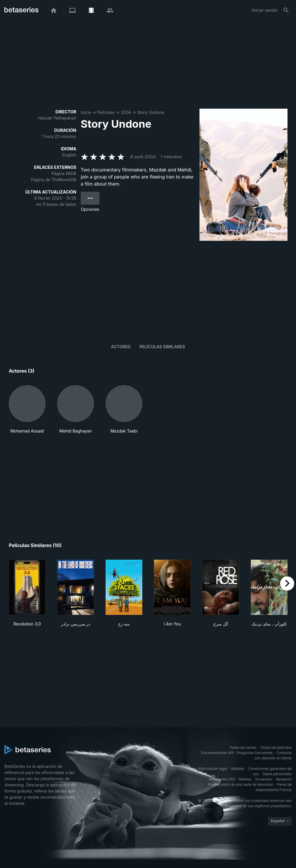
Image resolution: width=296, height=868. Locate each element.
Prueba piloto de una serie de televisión (240, 784)
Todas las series (243, 747)
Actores (121, 347)
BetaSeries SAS (222, 779)
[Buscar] (286, 10)
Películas (106, 112)
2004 (126, 112)
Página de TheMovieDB (54, 180)
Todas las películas (276, 747)
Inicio (86, 112)
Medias (245, 779)
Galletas (238, 769)
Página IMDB (64, 173)
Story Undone (151, 112)
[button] (27, 410)
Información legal (213, 769)
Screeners (264, 779)
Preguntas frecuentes (255, 753)
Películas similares (162, 347)
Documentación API (217, 753)
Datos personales (277, 774)
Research (284, 779)
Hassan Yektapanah (57, 118)
